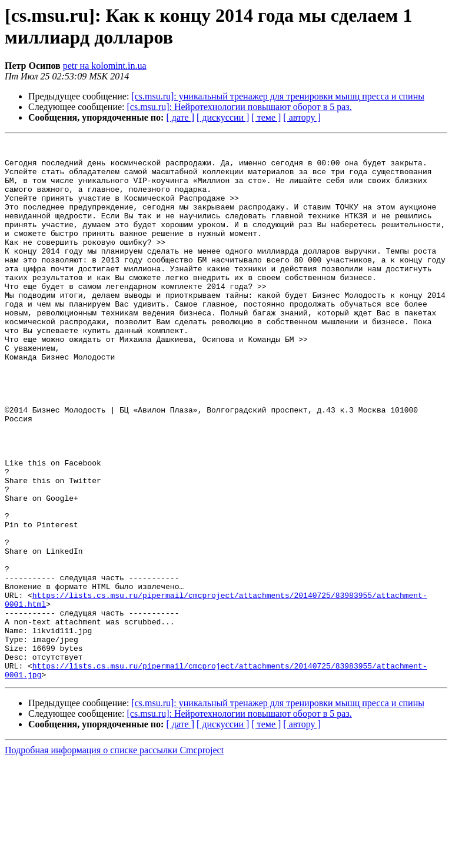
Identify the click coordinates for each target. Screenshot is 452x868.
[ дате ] (180, 117)
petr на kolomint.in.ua (105, 66)
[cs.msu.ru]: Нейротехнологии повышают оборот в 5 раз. (240, 107)
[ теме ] (266, 117)
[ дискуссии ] (223, 117)
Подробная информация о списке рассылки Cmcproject (114, 858)
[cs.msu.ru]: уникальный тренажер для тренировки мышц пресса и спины (278, 96)
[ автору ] (302, 117)
